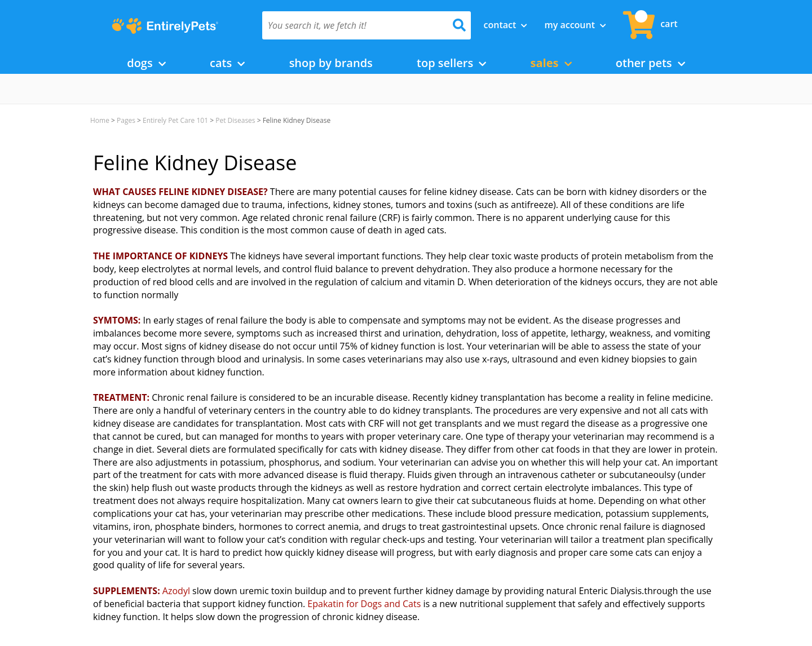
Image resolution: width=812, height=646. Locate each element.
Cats (227, 63)
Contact (506, 25)
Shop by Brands (331, 63)
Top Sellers (451, 63)
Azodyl (176, 591)
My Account (575, 25)
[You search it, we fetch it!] (351, 25)
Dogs (146, 63)
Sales (551, 63)
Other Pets (650, 63)
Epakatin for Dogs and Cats (364, 604)
